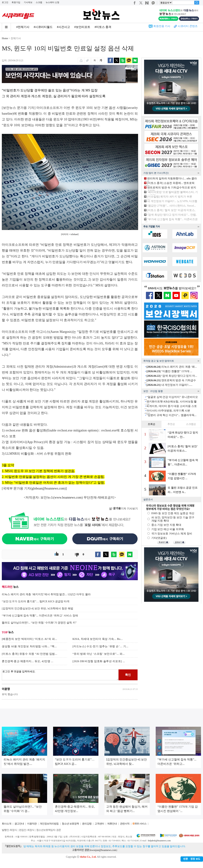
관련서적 (125, 824)
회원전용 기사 (162, 26)
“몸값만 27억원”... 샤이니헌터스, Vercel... (172, 206)
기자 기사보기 (124, 509)
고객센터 (99, 824)
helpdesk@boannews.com (159, 841)
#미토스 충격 (103, 27)
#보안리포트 (82, 27)
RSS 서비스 (141, 824)
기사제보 (28, 2)
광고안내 (19, 824)
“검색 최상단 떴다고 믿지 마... (172, 376)
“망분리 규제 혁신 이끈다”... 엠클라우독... (171, 415)
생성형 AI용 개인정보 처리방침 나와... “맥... (29, 646)
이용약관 (32, 824)
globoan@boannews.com (48, 488)
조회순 (152, 424)
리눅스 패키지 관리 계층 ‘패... (172, 367)
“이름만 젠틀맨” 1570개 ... (169, 371)
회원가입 (16, 2)
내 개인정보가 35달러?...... (169, 385)
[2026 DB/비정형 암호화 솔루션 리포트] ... (99, 661)
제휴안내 (112, 824)
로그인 (5, 2)
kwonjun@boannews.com (103, 850)
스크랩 (39, 2)
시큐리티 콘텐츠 (188, 26)
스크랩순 (191, 424)
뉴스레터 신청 (52, 2)
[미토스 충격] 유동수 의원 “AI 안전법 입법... (30, 654)
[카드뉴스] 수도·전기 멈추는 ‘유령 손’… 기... (100, 646)
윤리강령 (87, 824)
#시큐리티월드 (43, 27)
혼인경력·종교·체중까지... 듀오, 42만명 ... (28, 661)
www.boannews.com (68, 497)
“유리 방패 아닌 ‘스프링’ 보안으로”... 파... (99, 654)
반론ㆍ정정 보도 (192, 859)
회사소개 (7, 824)
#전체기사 (23, 27)
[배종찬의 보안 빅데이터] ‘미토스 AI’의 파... (29, 639)
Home (5, 38)
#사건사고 (63, 27)
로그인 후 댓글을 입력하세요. (60, 675)
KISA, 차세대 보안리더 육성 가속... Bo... (98, 639)
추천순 (171, 424)
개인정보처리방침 (49, 824)
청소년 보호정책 (70, 824)
